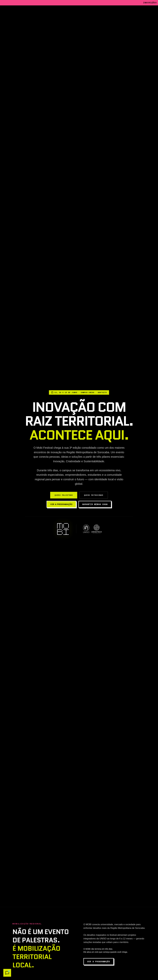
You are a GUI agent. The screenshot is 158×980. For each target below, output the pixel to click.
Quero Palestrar (64, 495)
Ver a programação (61, 504)
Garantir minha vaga (95, 504)
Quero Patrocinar (94, 495)
